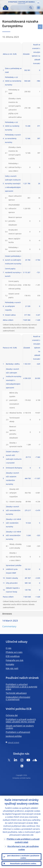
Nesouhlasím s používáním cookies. (23, 863)
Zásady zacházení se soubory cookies (20, 727)
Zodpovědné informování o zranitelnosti (18, 698)
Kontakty (10, 664)
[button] (38, 3)
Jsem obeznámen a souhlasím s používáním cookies (23, 857)
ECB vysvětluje (13, 656)
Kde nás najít (12, 668)
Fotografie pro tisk (15, 660)
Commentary (9, 626)
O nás (9, 648)
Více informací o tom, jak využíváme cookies (23, 848)
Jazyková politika (14, 736)
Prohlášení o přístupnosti (18, 732)
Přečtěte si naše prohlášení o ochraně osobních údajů (23, 841)
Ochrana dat (12, 715)
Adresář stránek (13, 742)
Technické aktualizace (16, 693)
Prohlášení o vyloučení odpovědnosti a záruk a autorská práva (21, 687)
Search (31, 8)
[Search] (20, 8)
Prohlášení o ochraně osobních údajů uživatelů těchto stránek (21, 720)
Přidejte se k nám (14, 652)
